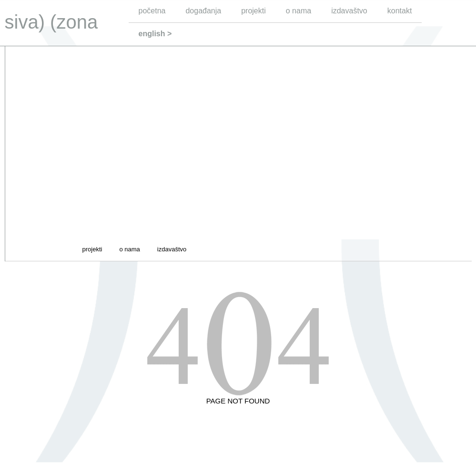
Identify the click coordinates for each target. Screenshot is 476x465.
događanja (203, 11)
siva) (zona (51, 22)
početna (152, 11)
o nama (299, 11)
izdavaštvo (349, 11)
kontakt (400, 11)
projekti (253, 11)
